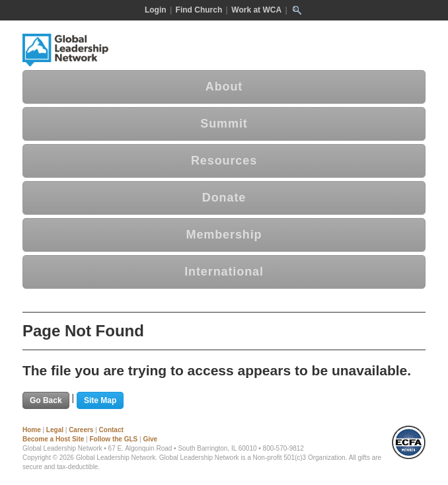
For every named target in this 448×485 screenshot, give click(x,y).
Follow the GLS (113, 439)
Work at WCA (256, 10)
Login (156, 10)
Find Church (199, 10)
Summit (224, 124)
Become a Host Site (53, 439)
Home (32, 430)
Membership (224, 235)
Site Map (100, 400)
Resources (224, 161)
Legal (55, 430)
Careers (81, 430)
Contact (111, 430)
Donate (224, 198)
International (224, 272)
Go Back (46, 400)
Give (150, 439)
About (224, 87)
